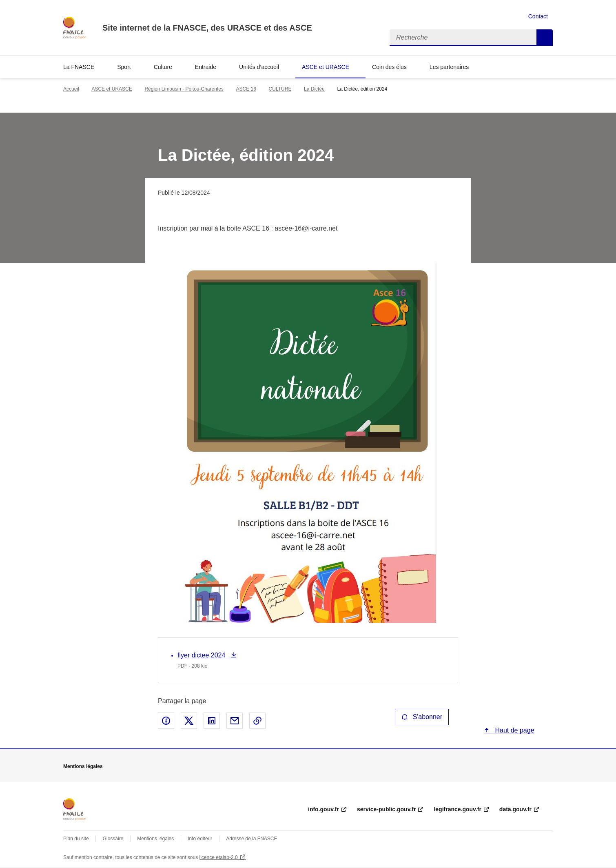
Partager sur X (189, 721)
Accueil (71, 89)
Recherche (545, 38)
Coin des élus (389, 67)
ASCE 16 (246, 89)
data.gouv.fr (515, 809)
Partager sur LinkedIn (212, 721)
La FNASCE (79, 67)
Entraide (206, 67)
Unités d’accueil (259, 67)
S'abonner (422, 717)
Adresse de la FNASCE (251, 839)
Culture (163, 67)
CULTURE (280, 89)
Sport (124, 67)
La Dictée (314, 89)
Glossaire (113, 839)
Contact (538, 16)
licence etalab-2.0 (219, 857)
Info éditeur (200, 839)
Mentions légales (155, 839)
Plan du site (76, 839)
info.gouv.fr (324, 809)
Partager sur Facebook (166, 721)
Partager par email (235, 721)
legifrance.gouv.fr (457, 809)
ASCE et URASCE (326, 67)
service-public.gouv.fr (386, 809)
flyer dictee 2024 (202, 655)
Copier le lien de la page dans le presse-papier (257, 721)
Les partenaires (449, 67)
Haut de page (514, 730)
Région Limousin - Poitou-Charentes (184, 89)
